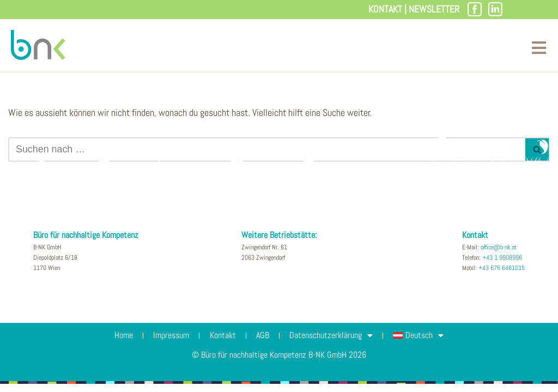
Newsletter (434, 9)
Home (119, 343)
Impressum (168, 343)
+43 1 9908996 (502, 266)
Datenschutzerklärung (334, 344)
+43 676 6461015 (502, 276)
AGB (264, 343)
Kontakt (385, 9)
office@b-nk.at (499, 255)
